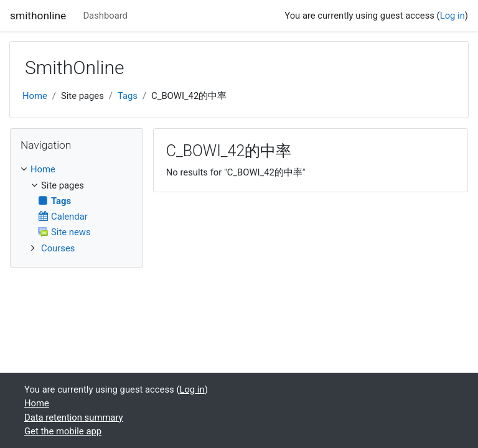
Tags (128, 96)
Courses (58, 248)
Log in (452, 16)
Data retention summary (74, 418)
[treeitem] (77, 169)
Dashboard (105, 16)
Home (35, 96)
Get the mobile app (63, 431)
